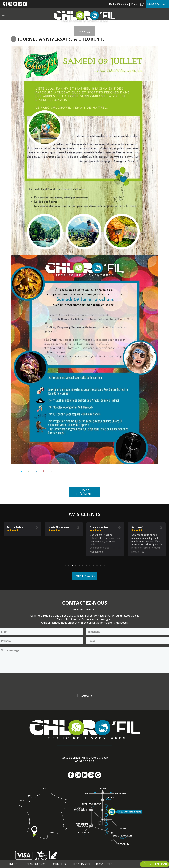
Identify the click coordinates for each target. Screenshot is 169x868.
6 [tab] (83, 566)
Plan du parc (36, 864)
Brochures (104, 864)
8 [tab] (90, 566)
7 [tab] (86, 566)
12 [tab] (104, 566)
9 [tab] (93, 566)
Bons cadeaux (157, 4)
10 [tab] (97, 566)
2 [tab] (69, 566)
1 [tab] (65, 566)
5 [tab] (79, 566)
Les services (81, 864)
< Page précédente (84, 492)
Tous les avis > (85, 576)
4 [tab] (76, 566)
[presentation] (85, 683)
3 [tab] (72, 566)
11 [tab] (101, 566)
